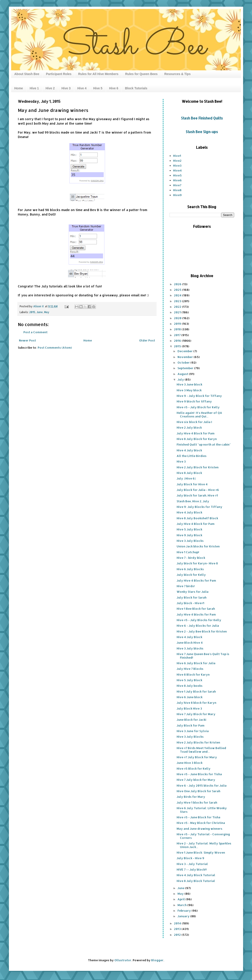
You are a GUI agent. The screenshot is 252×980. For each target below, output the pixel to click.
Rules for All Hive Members (98, 74)
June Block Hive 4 (190, 643)
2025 (178, 290)
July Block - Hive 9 (190, 858)
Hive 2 (50, 88)
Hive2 (177, 161)
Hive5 (177, 175)
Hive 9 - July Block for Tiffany (199, 396)
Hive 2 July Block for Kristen (198, 467)
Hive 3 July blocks (190, 648)
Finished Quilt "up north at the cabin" (204, 444)
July (181, 379)
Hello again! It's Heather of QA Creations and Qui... (199, 415)
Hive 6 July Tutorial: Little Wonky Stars (202, 810)
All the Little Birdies (192, 456)
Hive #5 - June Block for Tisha (198, 817)
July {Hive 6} (186, 478)
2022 (178, 307)
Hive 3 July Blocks (190, 541)
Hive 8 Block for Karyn (193, 674)
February (185, 911)
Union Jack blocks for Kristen (198, 546)
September (186, 368)
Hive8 (177, 190)
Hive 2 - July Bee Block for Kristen (202, 631)
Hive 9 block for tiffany (194, 401)
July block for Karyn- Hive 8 (197, 563)
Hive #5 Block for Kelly (194, 769)
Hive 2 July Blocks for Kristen (198, 742)
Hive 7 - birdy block (191, 558)
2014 (178, 923)
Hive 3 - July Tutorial (192, 864)
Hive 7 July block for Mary (196, 780)
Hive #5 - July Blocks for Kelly (199, 620)
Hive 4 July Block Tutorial (196, 875)
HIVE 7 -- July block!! (192, 869)
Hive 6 (114, 88)
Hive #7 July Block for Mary (197, 757)
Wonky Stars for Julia (193, 592)
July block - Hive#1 (190, 603)
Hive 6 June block (190, 697)
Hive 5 (98, 88)
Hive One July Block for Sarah (198, 791)
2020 (178, 318)
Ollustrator (123, 960)
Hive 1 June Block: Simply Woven (201, 852)
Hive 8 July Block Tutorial (196, 881)
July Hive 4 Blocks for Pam (196, 580)
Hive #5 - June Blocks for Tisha (199, 774)
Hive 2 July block (189, 427)
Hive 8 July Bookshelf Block (197, 518)
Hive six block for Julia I (194, 422)
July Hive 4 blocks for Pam (196, 614)
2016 (178, 341)
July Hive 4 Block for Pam (196, 433)
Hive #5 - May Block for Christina (201, 823)
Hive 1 (34, 88)
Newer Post (27, 340)
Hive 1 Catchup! (188, 552)
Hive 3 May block (189, 390)
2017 (178, 335)
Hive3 (177, 165)
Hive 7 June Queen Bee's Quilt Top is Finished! (203, 656)
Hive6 (177, 180)
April (182, 899)
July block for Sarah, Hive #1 (197, 495)
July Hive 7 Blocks (190, 669)
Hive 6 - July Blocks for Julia (198, 626)
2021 (178, 312)
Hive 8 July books (190, 686)
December (185, 351)
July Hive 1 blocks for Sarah (197, 802)
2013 (178, 929)
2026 (178, 284)
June (40, 312)
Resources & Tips (178, 74)
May (47, 312)
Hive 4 (82, 88)
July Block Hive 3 (189, 708)
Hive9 (177, 195)
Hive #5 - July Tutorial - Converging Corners (203, 836)
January (184, 916)
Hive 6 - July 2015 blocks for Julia (202, 785)
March (182, 905)
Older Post (147, 340)
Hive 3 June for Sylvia (193, 731)
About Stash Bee (27, 74)
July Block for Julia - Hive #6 (198, 490)
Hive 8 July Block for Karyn (197, 439)
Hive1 (177, 156)
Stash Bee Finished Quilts (202, 118)
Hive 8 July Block (189, 473)
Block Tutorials (136, 88)
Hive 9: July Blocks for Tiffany (199, 507)
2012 (178, 935)
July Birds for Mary (191, 797)
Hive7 (177, 185)
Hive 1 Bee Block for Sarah (196, 609)
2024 (178, 295)
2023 (178, 301)
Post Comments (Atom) (55, 348)
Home (19, 88)
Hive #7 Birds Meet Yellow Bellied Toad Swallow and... (201, 750)
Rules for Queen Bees (141, 74)
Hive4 (177, 170)
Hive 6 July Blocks (190, 569)
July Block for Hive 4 (192, 484)
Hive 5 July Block (189, 529)
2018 (178, 329)
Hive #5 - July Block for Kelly (198, 407)
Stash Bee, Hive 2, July (193, 501)
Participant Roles (59, 74)
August (183, 374)
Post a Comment (35, 332)
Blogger (157, 960)
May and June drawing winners (199, 829)
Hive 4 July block (189, 450)
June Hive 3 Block (190, 763)
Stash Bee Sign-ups (202, 132)
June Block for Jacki (191, 720)
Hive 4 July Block (189, 512)
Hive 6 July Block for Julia (196, 663)
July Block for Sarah (192, 597)
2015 (32, 312)
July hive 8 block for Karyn (196, 703)
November (186, 357)
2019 (178, 324)
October (184, 362)
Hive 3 (66, 88)
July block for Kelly (191, 575)
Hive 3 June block (189, 384)
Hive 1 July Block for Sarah (196, 691)
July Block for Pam (191, 725)
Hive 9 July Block (189, 535)
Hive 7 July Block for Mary (196, 714)
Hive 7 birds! (186, 586)
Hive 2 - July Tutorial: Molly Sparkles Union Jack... (204, 845)
